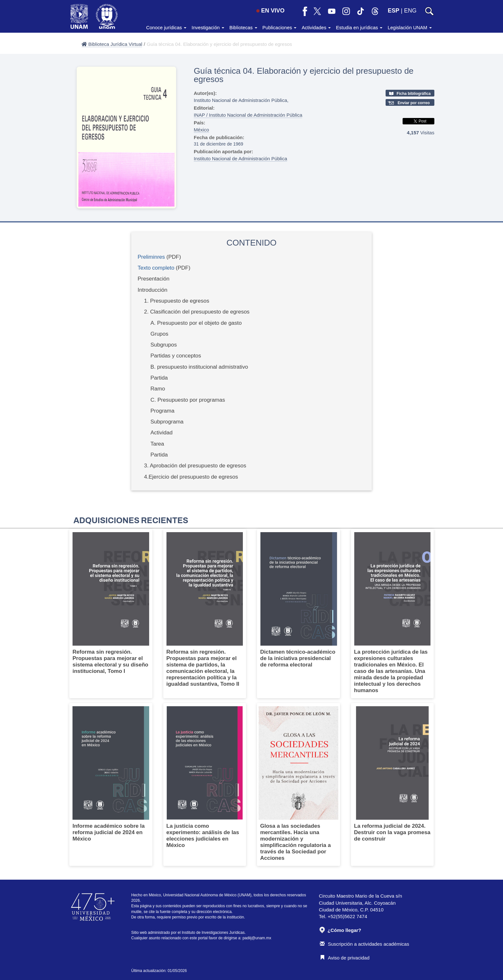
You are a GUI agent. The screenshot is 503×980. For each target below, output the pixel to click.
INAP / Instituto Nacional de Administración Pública (248, 115)
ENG (410, 11)
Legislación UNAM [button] (410, 27)
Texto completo (156, 268)
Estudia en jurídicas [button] (359, 27)
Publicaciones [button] (280, 27)
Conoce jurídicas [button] (166, 27)
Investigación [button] (208, 27)
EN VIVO (270, 11)
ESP (394, 11)
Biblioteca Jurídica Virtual (112, 44)
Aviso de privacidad (345, 958)
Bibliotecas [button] (243, 27)
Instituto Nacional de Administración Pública (240, 159)
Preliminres (151, 257)
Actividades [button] (316, 27)
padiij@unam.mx (257, 938)
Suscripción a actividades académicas (364, 944)
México (201, 130)
